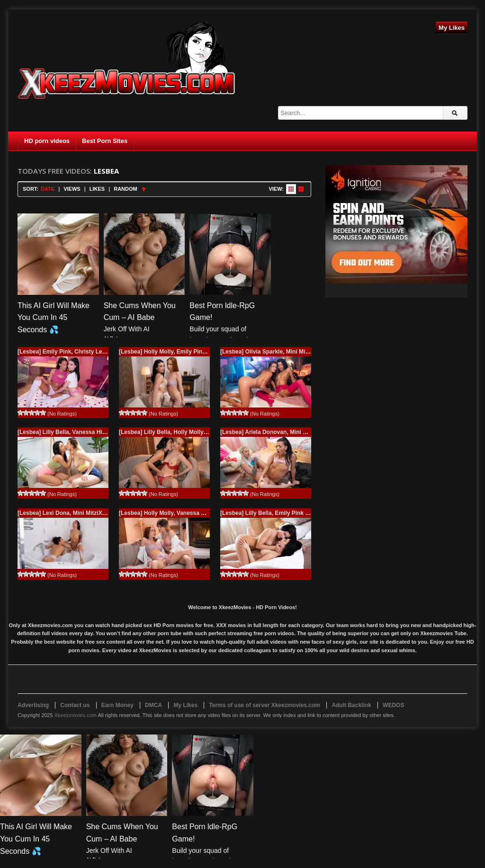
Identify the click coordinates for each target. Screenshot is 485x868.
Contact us (75, 705)
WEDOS (393, 705)
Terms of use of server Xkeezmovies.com (265, 705)
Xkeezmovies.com (76, 715)
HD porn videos (47, 141)
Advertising (33, 705)
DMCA (153, 705)
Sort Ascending (144, 189)
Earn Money (117, 705)
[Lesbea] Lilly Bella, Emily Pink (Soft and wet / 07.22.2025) (298, 513)
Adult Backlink (351, 705)
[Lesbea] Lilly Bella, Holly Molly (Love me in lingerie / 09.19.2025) (206, 432)
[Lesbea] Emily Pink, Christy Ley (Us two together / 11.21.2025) (102, 352)
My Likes (452, 28)
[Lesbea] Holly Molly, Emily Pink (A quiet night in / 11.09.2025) (202, 352)
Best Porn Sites (105, 141)
